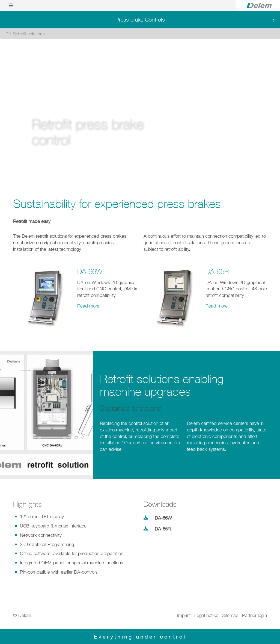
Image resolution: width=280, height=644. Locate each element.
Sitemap (230, 615)
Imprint (184, 615)
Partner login (254, 615)
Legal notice (206, 615)
